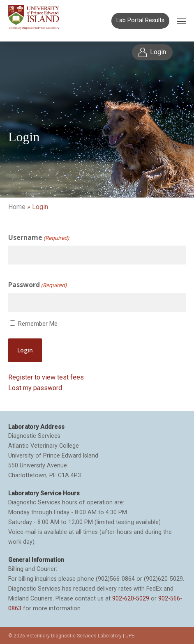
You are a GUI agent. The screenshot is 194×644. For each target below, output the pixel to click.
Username (39, 238)
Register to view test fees (46, 377)
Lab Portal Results (140, 20)
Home (17, 207)
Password (37, 285)
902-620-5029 (131, 598)
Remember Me (38, 324)
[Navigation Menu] (181, 21)
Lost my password (35, 388)
